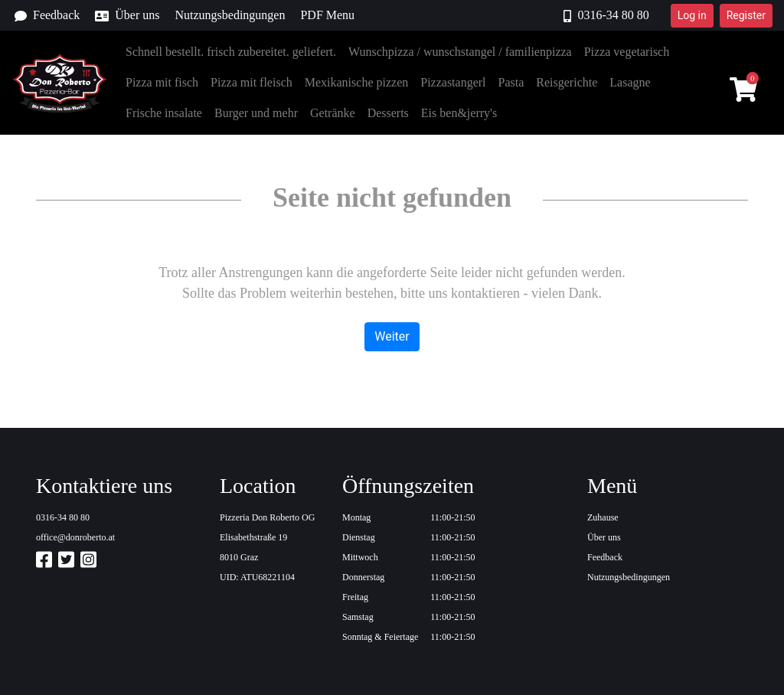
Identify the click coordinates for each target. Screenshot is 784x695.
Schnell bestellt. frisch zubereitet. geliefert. (231, 52)
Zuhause (603, 517)
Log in (692, 15)
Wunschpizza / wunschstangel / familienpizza (460, 52)
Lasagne (630, 82)
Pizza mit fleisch (252, 82)
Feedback (47, 15)
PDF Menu (327, 15)
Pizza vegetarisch (627, 52)
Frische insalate (164, 113)
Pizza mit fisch (162, 82)
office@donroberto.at (75, 537)
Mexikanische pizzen (357, 82)
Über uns (127, 15)
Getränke (333, 113)
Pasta (511, 82)
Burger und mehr (256, 113)
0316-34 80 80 (606, 15)
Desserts (388, 113)
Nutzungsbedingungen (230, 15)
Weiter (392, 336)
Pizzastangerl (453, 82)
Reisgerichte (567, 82)
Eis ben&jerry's (459, 113)
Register (746, 15)
